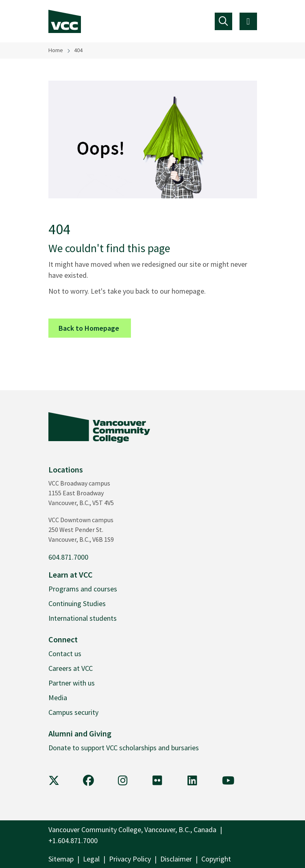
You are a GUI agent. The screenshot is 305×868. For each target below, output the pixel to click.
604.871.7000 (68, 557)
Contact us (65, 654)
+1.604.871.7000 (73, 841)
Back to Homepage (95, 327)
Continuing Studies (77, 603)
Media (58, 698)
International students (83, 618)
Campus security (73, 712)
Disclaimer (176, 859)
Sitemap (61, 859)
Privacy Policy (130, 859)
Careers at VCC (71, 668)
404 (78, 50)
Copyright (216, 859)
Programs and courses (83, 589)
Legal (91, 859)
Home (56, 50)
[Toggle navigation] (223, 21)
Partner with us (72, 683)
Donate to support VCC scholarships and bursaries (124, 748)
